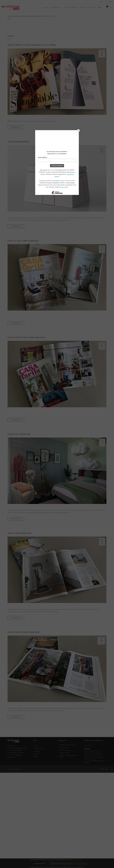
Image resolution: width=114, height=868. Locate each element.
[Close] (78, 131)
